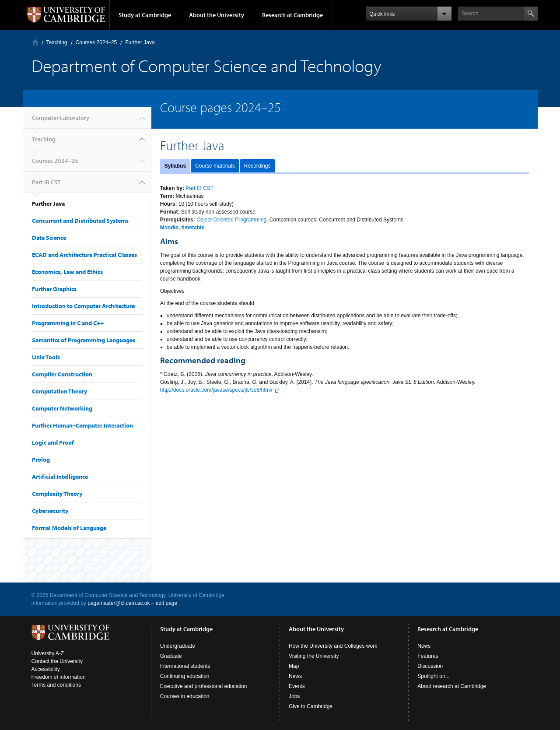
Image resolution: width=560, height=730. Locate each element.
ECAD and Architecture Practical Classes (84, 255)
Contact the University (57, 661)
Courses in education (185, 696)
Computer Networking (62, 408)
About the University (217, 15)
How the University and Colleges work (333, 646)
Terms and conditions (56, 685)
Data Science (49, 238)
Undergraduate (178, 646)
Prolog (41, 460)
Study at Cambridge (145, 15)
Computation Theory (59, 391)
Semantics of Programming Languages (84, 340)
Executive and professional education (204, 686)
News (295, 676)
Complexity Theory (57, 494)
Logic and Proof (53, 442)
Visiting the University (314, 656)
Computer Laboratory (35, 42)
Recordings (257, 166)
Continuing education (185, 676)
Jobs (294, 696)
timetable (193, 228)
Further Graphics (54, 289)
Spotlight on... (433, 676)
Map (294, 666)
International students (185, 666)
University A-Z (48, 653)
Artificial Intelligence (60, 477)
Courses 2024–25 (96, 42)
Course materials (215, 166)
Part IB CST (46, 182)
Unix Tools (46, 357)
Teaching (57, 42)
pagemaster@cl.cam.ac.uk (119, 603)
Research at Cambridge (292, 15)
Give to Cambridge (311, 706)
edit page (166, 603)
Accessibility (46, 669)
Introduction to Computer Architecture (83, 306)
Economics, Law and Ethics (67, 272)
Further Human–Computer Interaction (82, 425)
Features (428, 656)
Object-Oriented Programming (231, 220)
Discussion (430, 666)
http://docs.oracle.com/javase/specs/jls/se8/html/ (216, 390)
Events (297, 686)
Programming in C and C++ (68, 323)
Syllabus (175, 166)
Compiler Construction (62, 374)
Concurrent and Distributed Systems (80, 221)
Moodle (169, 228)
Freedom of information (59, 677)
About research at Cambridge (452, 686)
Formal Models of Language (69, 528)
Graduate (171, 656)
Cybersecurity (50, 511)
